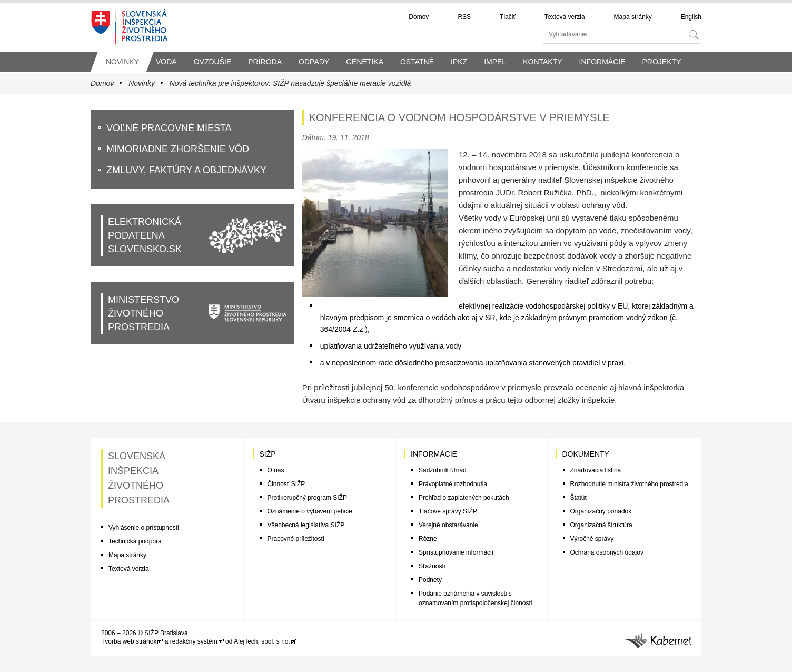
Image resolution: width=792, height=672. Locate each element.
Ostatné (417, 62)
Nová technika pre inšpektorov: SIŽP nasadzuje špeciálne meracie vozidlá (290, 83)
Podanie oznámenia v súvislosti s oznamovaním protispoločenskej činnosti (475, 598)
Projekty (661, 62)
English (691, 17)
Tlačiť (508, 17)
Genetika (365, 62)
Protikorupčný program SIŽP (307, 498)
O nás (276, 470)
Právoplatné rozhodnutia (453, 484)
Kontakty (542, 62)
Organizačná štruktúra (601, 525)
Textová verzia (565, 17)
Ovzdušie (213, 62)
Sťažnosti (432, 566)
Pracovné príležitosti (296, 539)
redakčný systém (194, 641)
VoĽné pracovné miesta (169, 128)
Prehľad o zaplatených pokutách (464, 498)
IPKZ (459, 62)
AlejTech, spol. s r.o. (262, 641)
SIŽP (268, 454)
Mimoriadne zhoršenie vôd (178, 149)
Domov (419, 17)
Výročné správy (592, 539)
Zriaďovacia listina (596, 470)
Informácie (602, 62)
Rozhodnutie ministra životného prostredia (629, 484)
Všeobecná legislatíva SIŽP (306, 525)
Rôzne (428, 539)
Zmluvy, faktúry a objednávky (186, 170)
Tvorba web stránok (129, 641)
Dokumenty (586, 454)
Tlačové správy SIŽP (448, 511)
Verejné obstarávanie (448, 525)
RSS (464, 17)
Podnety (430, 580)
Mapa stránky (633, 17)
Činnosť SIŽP (286, 484)
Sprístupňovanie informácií (456, 552)
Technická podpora (135, 541)
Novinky (122, 62)
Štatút (578, 498)
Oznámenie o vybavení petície (310, 511)
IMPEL (495, 62)
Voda (166, 62)
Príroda (265, 62)
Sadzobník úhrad (443, 470)
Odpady (314, 62)
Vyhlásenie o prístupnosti (144, 528)
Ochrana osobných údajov (607, 552)
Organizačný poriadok (601, 511)
